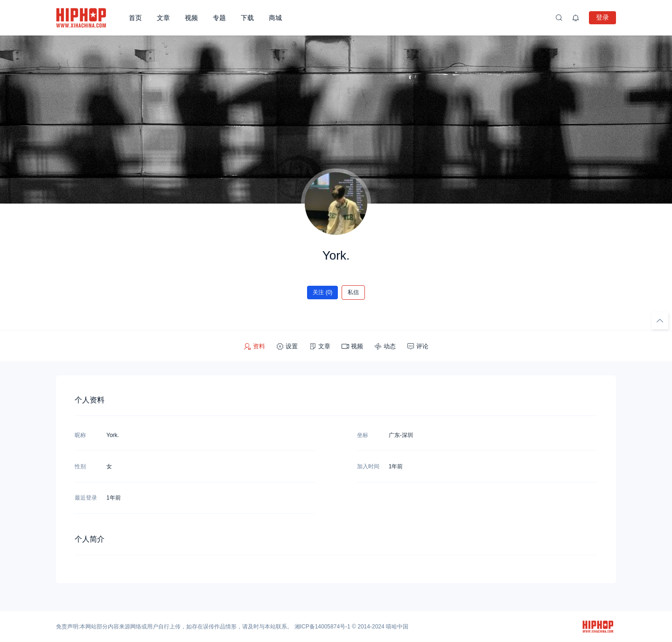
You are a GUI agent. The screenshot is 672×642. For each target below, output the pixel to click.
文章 (163, 18)
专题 (219, 18)
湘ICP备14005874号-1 (322, 627)
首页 (135, 18)
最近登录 (86, 498)
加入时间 (368, 466)
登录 (602, 17)
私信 (353, 292)
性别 (80, 466)
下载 (247, 18)
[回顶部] (660, 321)
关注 (323, 292)
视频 (191, 18)
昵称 (80, 435)
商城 (275, 18)
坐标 (363, 435)
